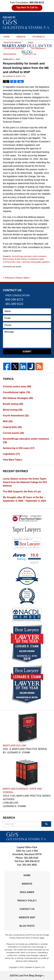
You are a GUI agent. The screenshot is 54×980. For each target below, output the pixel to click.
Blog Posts (27, 926)
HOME (6, 37)
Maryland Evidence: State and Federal (22, 791)
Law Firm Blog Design (26, 976)
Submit (27, 352)
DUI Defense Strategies (18, 398)
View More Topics (13, 460)
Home (19, 278)
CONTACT (30, 54)
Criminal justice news (12, 262)
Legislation (45, 262)
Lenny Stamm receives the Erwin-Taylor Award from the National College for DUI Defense (25, 482)
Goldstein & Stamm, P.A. (35, 967)
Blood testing (8, 259)
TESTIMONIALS (38, 48)
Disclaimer (27, 892)
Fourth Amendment (16, 416)
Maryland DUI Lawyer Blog (27, 23)
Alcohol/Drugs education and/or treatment (29, 256)
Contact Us (27, 909)
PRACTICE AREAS (12, 43)
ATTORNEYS (38, 37)
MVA (8, 421)
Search (46, 824)
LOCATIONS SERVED (14, 48)
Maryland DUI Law (14, 746)
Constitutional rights (36, 259)
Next (27, 278)
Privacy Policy (27, 901)
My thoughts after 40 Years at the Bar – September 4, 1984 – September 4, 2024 (24, 499)
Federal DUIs (12, 427)
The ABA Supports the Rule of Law (22, 492)
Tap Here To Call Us (27, 7)
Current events (13, 433)
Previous (8, 278)
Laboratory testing (29, 262)
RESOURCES (10, 54)
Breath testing (20, 259)
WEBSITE (21, 37)
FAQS (30, 43)
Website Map (27, 917)
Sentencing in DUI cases (19, 448)
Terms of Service (32, 938)
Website (27, 884)
